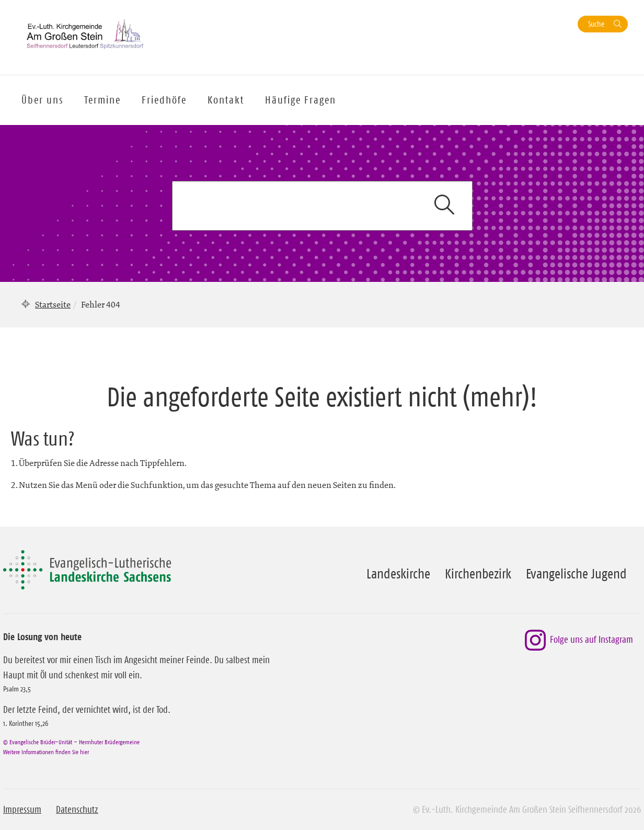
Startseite (53, 304)
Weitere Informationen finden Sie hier (46, 752)
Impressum (22, 810)
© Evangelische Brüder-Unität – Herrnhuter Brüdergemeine (71, 742)
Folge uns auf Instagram (579, 640)
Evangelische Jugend (576, 574)
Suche (596, 24)
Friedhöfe (164, 100)
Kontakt (226, 100)
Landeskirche (398, 574)
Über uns (42, 100)
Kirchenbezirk (478, 574)
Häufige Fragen (301, 100)
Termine (102, 100)
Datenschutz (77, 810)
